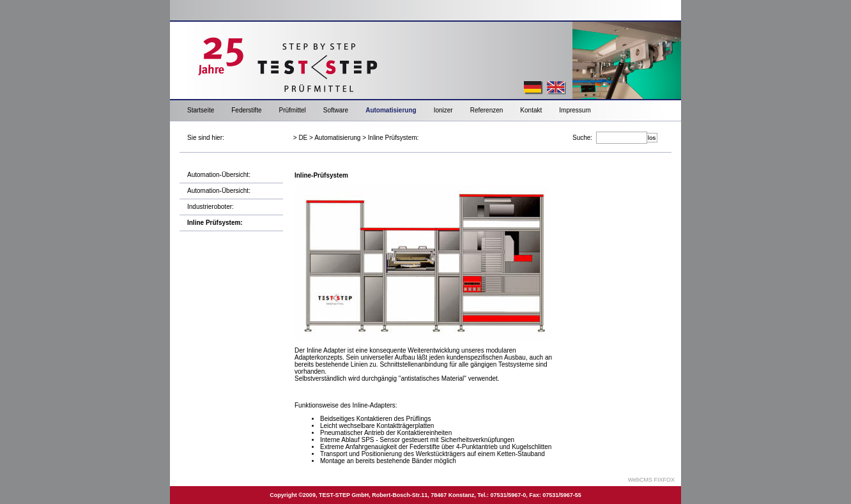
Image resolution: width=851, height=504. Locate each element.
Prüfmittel (292, 110)
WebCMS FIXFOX (651, 480)
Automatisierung (391, 110)
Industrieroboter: (211, 207)
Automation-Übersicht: (219, 175)
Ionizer (443, 110)
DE (303, 138)
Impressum (575, 110)
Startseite (201, 110)
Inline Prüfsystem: (393, 138)
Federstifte (246, 110)
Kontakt (531, 110)
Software (336, 110)
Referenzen (487, 110)
